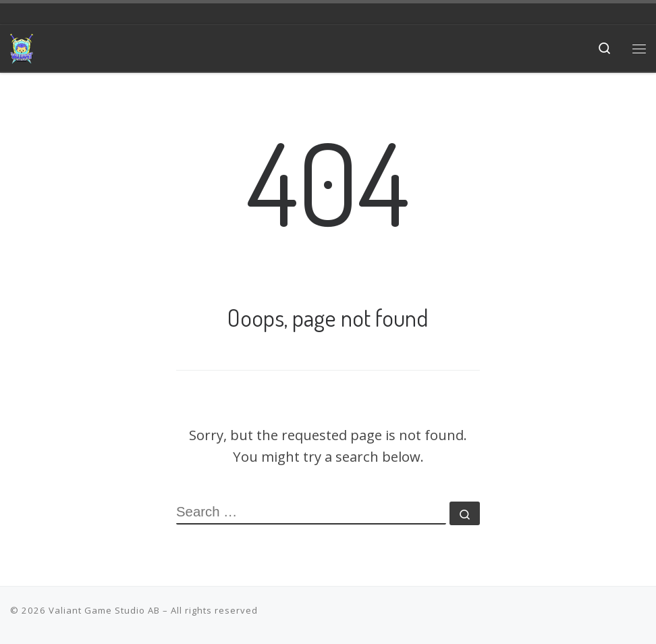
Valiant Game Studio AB (104, 610)
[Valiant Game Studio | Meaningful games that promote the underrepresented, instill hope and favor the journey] (22, 46)
